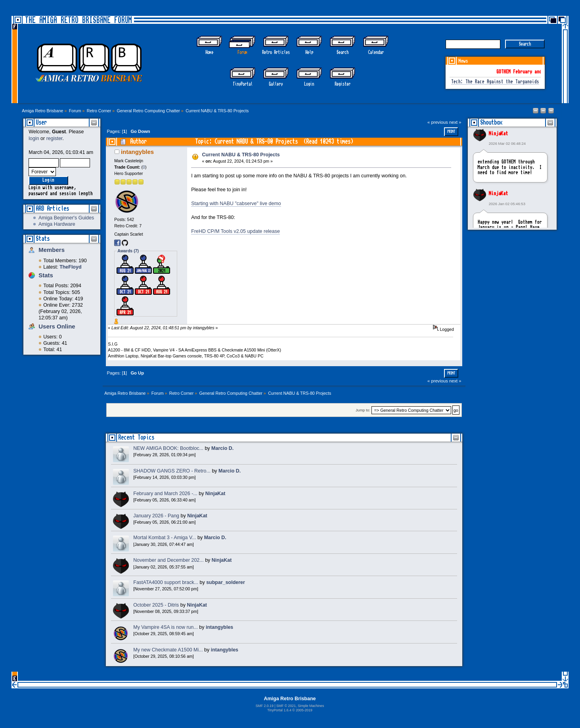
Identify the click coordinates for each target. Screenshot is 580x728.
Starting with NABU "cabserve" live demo (236, 204)
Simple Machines (311, 706)
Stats (43, 239)
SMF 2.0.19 (265, 706)
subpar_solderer (226, 582)
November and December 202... (168, 560)
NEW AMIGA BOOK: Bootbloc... (168, 448)
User (41, 122)
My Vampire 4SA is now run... (166, 627)
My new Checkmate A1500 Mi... (168, 650)
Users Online (57, 326)
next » (455, 122)
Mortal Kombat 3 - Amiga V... (165, 538)
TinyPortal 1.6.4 (279, 710)
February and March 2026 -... (165, 494)
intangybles (137, 152)
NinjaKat (498, 134)
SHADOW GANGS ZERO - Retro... (172, 471)
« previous (438, 122)
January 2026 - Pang (156, 516)
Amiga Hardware (57, 224)
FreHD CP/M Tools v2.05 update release (235, 231)
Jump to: (363, 410)
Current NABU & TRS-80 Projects (241, 155)
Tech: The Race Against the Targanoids (495, 82)
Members (52, 250)
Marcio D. (222, 448)
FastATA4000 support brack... (166, 582)
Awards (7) (128, 251)
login (34, 138)
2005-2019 (304, 710)
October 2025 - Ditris (156, 605)
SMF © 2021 (286, 706)
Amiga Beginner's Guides (66, 218)
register (55, 138)
